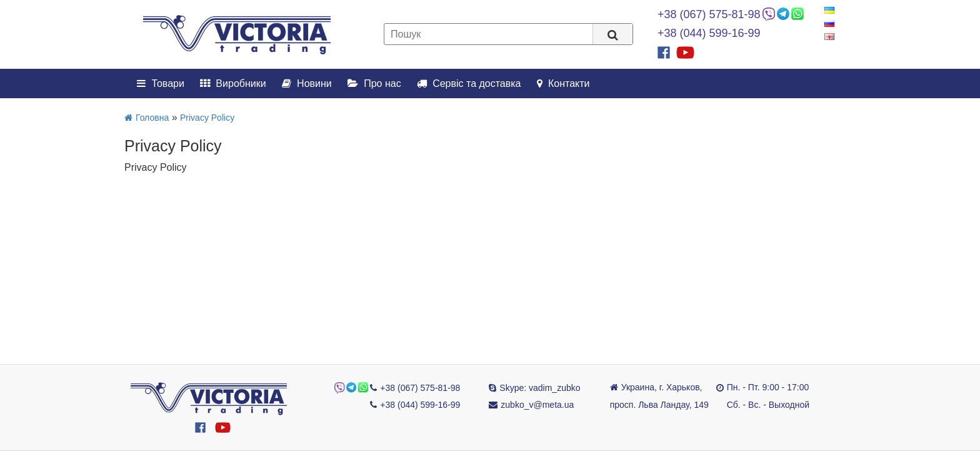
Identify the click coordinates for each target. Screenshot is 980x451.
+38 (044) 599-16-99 (709, 33)
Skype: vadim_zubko (540, 388)
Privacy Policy (207, 118)
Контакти (563, 84)
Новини (307, 84)
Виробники (233, 84)
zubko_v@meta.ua (537, 405)
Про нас (374, 84)
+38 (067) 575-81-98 (709, 14)
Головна (147, 118)
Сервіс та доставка (469, 84)
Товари (161, 84)
